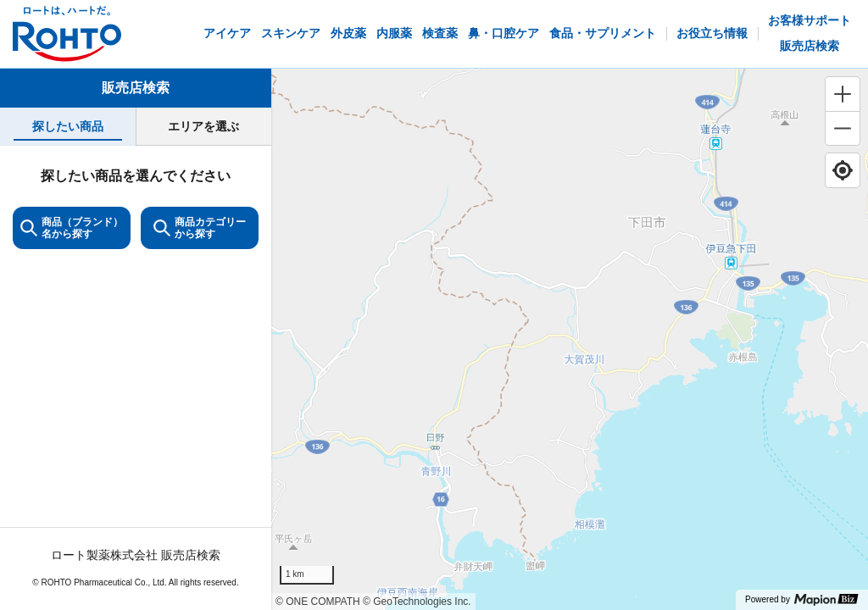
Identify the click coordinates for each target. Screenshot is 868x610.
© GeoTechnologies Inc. (417, 602)
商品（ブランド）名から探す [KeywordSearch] (72, 228)
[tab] (68, 127)
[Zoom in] (843, 94)
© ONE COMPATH (318, 602)
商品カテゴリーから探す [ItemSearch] (200, 228)
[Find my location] (843, 170)
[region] (570, 339)
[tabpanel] (136, 377)
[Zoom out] (843, 128)
